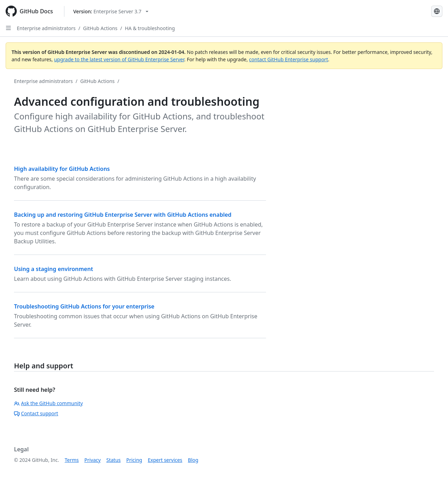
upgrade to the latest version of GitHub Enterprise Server (119, 59)
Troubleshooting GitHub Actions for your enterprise (84, 306)
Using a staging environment (54, 269)
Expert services (165, 460)
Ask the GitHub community (48, 403)
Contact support (36, 413)
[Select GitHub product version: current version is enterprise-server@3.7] (111, 11)
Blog (193, 460)
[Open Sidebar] (8, 28)
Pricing (134, 460)
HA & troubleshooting (150, 28)
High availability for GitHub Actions (62, 169)
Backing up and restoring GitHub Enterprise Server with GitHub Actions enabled (123, 215)
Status (114, 460)
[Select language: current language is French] (437, 11)
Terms (72, 460)
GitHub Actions (100, 28)
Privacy (93, 460)
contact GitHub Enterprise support (289, 59)
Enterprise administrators (46, 28)
